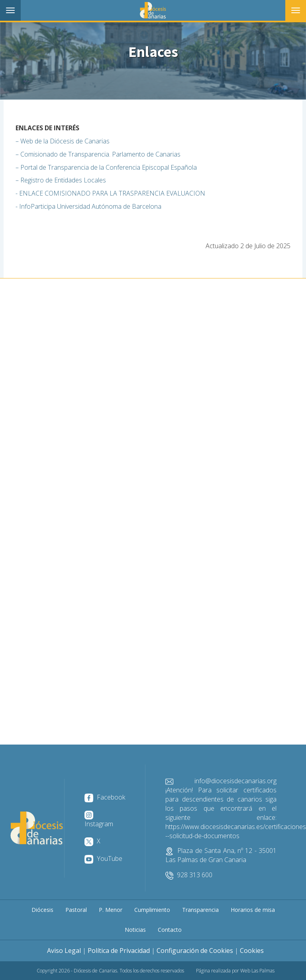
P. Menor (111, 910)
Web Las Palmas (257, 971)
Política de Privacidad (119, 951)
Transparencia (200, 910)
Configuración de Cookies (195, 951)
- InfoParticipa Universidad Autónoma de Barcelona (88, 206)
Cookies (252, 951)
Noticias (135, 930)
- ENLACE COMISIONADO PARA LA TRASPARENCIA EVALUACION (110, 193)
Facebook (105, 797)
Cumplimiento (152, 910)
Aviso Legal (64, 951)
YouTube (103, 858)
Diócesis (42, 910)
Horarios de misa (253, 910)
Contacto (170, 930)
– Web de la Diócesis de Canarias (63, 141)
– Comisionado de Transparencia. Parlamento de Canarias (98, 154)
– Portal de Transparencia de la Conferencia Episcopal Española (106, 167)
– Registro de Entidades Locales (61, 180)
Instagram (99, 819)
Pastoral (76, 910)
